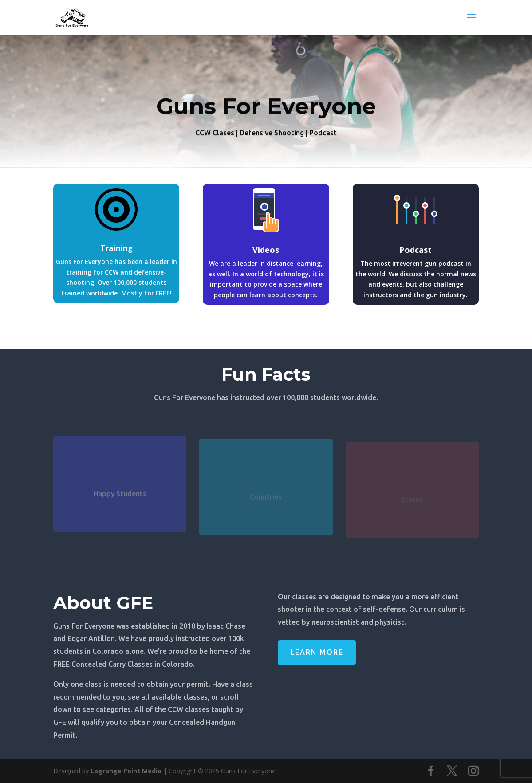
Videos (266, 250)
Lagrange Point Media (126, 771)
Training (116, 248)
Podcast (416, 250)
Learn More (317, 652)
